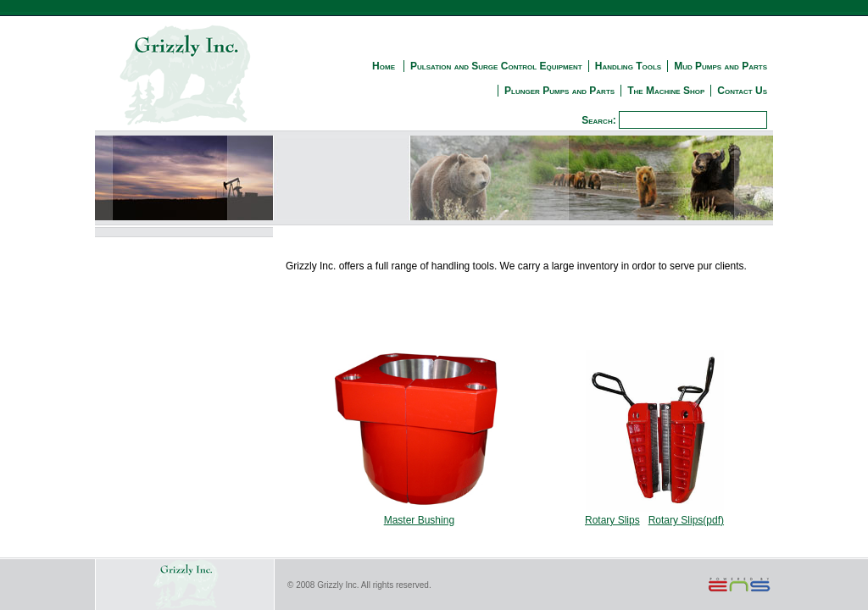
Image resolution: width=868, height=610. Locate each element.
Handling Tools (628, 66)
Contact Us (742, 91)
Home (384, 66)
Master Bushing (419, 520)
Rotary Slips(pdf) (686, 520)
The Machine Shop (666, 91)
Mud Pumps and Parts (721, 66)
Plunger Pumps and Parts (559, 91)
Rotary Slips (612, 520)
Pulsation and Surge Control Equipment (496, 66)
